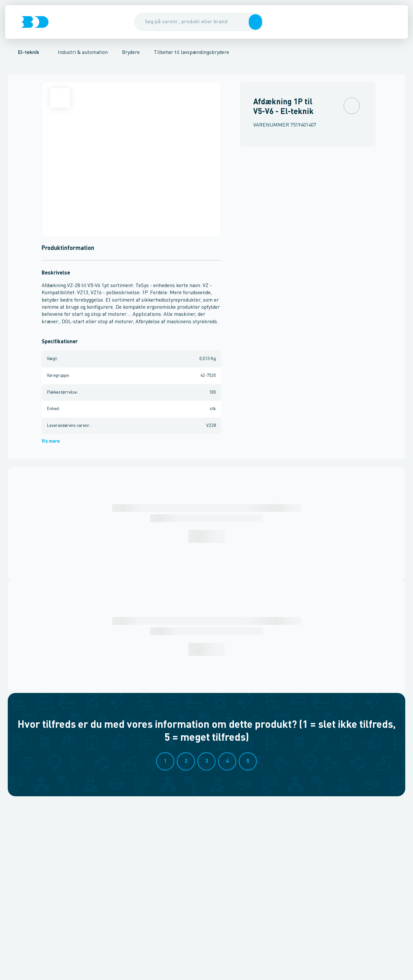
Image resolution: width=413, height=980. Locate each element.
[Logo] (35, 22)
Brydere (131, 53)
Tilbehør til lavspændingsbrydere (191, 53)
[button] (254, 22)
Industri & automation (83, 53)
